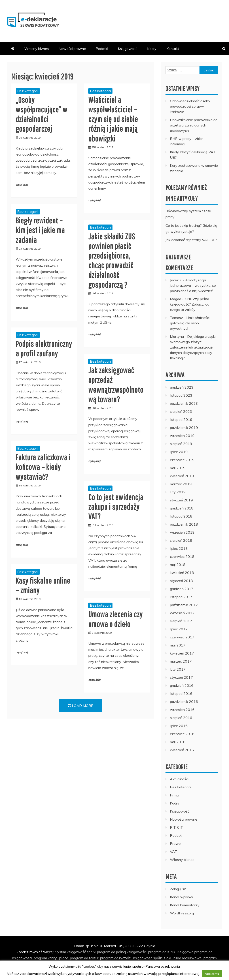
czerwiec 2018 (182, 556)
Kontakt (173, 49)
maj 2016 (178, 742)
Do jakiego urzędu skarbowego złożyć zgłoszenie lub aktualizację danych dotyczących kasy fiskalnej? (193, 347)
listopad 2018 (181, 516)
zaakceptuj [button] (212, 974)
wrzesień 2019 (182, 436)
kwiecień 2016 (182, 750)
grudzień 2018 (182, 508)
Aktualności (179, 779)
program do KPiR (162, 952)
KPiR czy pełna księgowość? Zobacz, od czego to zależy (190, 304)
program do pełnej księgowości (122, 952)
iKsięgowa (185, 952)
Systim (60, 952)
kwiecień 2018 (182, 573)
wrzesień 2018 (182, 532)
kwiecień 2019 (182, 476)
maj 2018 (178, 565)
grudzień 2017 (182, 589)
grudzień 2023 (182, 387)
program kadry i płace (51, 958)
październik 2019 (184, 428)
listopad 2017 (181, 597)
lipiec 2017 (179, 629)
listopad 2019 (181, 419)
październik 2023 (184, 403)
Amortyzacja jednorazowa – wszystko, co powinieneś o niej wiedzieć (193, 285)
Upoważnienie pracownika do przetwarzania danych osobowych (194, 125)
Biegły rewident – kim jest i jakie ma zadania (40, 230)
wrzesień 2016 (182, 710)
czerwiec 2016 (182, 734)
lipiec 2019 (179, 452)
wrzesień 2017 (182, 613)
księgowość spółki (82, 952)
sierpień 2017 (181, 621)
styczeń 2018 (181, 581)
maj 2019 (178, 468)
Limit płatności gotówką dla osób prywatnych (190, 323)
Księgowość (128, 49)
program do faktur (84, 958)
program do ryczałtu (116, 958)
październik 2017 (184, 605)
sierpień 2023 (181, 411)
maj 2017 (178, 645)
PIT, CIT (176, 827)
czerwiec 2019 (182, 460)
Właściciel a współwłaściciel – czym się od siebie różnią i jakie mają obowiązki (113, 119)
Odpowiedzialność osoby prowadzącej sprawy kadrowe (190, 106)
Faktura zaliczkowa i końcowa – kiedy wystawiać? (43, 467)
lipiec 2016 (179, 726)
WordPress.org (182, 913)
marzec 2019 (181, 484)
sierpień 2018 (181, 540)
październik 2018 (184, 524)
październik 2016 (184, 702)
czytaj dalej (22, 185)
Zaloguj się (178, 889)
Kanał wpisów (181, 897)
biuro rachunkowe (188, 958)
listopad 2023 (181, 395)
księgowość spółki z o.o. (153, 958)
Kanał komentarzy (185, 905)
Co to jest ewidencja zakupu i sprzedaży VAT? (116, 507)
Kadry (152, 49)
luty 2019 (178, 492)
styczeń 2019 (181, 500)
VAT (174, 852)
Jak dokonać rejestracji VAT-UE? (191, 240)
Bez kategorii (28, 91)
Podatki (102, 49)
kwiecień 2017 (182, 653)
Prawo (175, 843)
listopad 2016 (181, 693)
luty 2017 (178, 669)
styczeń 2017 (181, 677)
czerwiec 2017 (182, 637)
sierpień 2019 (181, 444)
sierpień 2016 (181, 718)
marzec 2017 (181, 661)
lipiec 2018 (179, 548)
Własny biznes (37, 49)
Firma (174, 795)
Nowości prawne (72, 49)
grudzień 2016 (182, 685)
